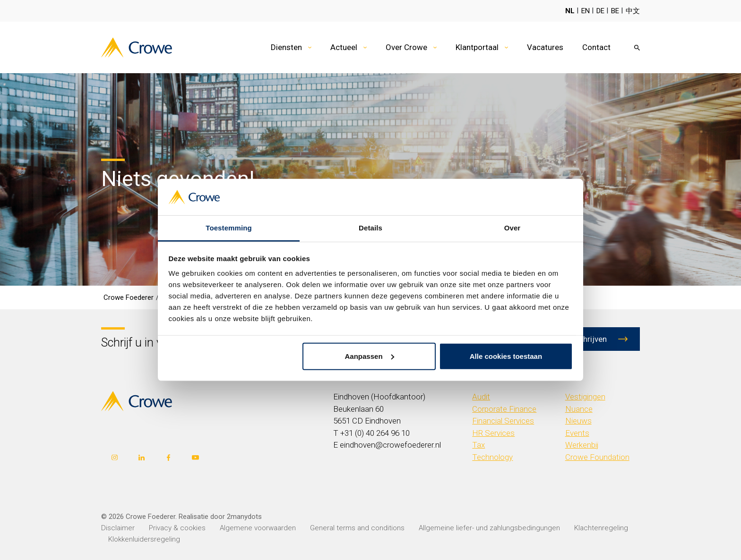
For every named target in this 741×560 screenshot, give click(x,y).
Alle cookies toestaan (506, 356)
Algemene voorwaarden (258, 528)
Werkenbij (582, 445)
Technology (492, 457)
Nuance (579, 409)
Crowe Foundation (597, 457)
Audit (481, 397)
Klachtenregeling (601, 528)
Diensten (286, 47)
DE (600, 11)
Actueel (344, 47)
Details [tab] (370, 228)
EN (586, 11)
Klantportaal (477, 47)
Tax (478, 445)
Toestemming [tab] (229, 228)
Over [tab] (513, 228)
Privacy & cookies (177, 528)
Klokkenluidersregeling (144, 539)
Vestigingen (585, 397)
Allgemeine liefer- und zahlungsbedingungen (489, 528)
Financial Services (503, 421)
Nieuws (578, 421)
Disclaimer (118, 528)
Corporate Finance (504, 409)
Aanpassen (370, 356)
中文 (633, 11)
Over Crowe (406, 47)
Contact (596, 47)
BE (615, 11)
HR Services (493, 433)
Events (577, 433)
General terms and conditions (357, 528)
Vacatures (545, 47)
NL (570, 11)
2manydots (244, 517)
